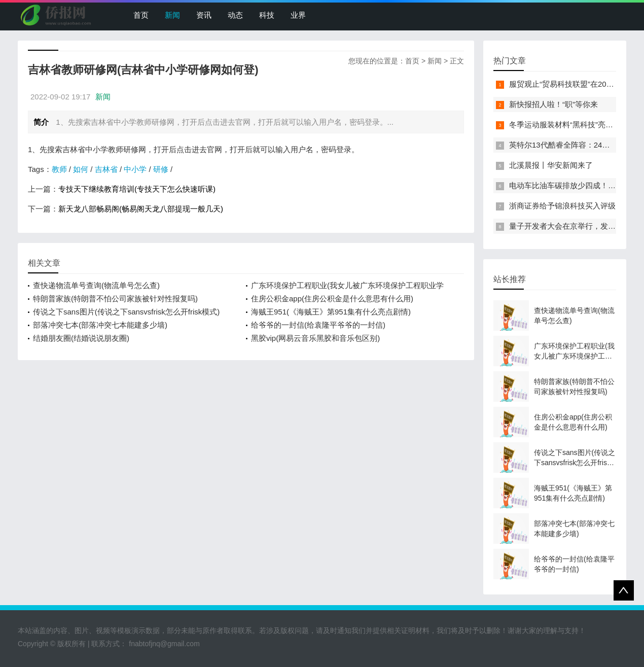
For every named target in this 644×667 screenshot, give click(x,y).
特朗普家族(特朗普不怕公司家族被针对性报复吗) (115, 299)
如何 (81, 169)
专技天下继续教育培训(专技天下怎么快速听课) (137, 189)
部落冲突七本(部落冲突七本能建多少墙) (100, 325)
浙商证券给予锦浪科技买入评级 (562, 206)
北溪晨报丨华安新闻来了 (551, 165)
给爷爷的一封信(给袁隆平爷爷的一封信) (318, 325)
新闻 (172, 15)
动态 (235, 15)
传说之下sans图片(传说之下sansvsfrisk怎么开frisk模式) (126, 312)
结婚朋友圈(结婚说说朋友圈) (81, 338)
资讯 (204, 15)
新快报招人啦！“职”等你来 (553, 104)
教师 (59, 169)
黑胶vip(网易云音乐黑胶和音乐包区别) (315, 338)
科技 (267, 15)
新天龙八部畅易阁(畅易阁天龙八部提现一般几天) (141, 209)
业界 (298, 15)
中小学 (135, 169)
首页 (141, 15)
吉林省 (106, 169)
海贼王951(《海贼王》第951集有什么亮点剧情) (331, 312)
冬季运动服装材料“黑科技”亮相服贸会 (573, 125)
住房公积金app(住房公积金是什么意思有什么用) (332, 299)
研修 (161, 169)
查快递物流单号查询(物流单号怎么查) (96, 285)
